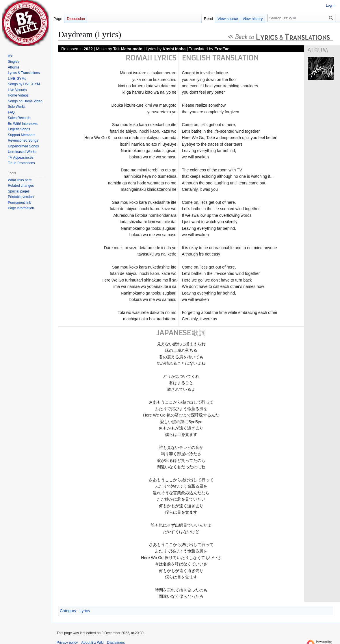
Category (68, 611)
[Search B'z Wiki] (301, 18)
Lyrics (85, 611)
